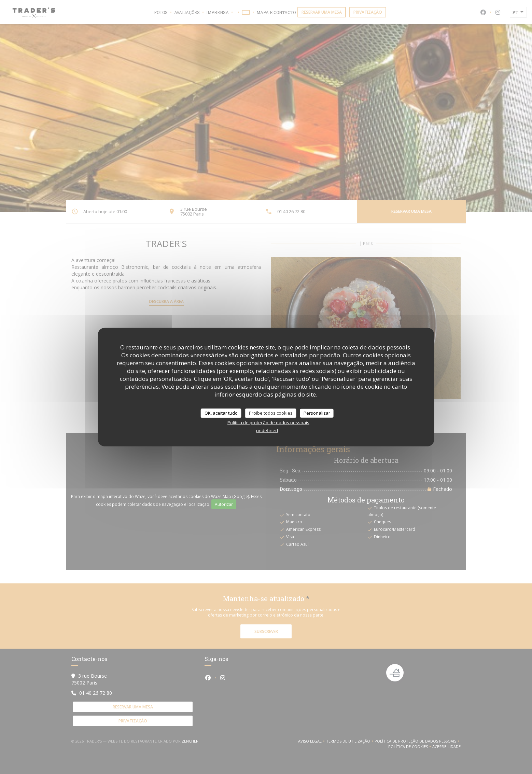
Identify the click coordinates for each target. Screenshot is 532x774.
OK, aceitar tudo (221, 413)
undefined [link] (267, 430)
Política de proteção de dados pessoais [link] (268, 422)
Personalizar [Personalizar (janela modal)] (317, 413)
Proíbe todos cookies (271, 413)
